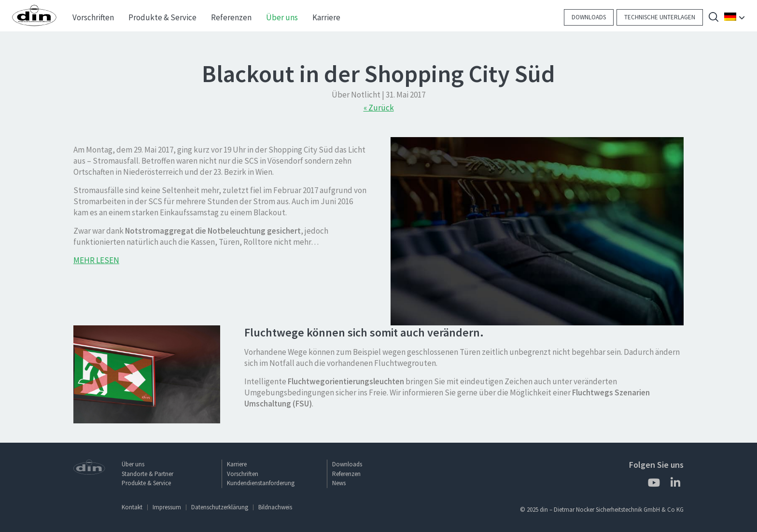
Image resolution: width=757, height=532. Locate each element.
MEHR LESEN (96, 260)
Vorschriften (243, 474)
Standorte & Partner (147, 474)
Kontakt (132, 507)
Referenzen (346, 474)
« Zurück (379, 108)
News (339, 483)
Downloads (589, 17)
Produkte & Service (146, 483)
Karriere (237, 464)
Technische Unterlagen (660, 17)
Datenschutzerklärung (220, 507)
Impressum (167, 507)
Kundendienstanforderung (261, 483)
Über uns (133, 464)
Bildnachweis (275, 507)
